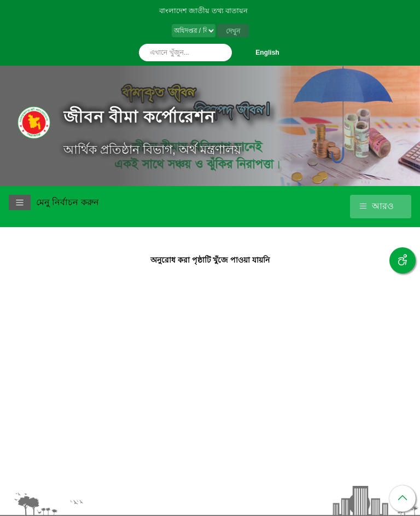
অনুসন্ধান (221, 53)
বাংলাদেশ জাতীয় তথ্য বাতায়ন (204, 11)
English (267, 53)
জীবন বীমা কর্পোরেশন (139, 117)
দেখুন (233, 31)
